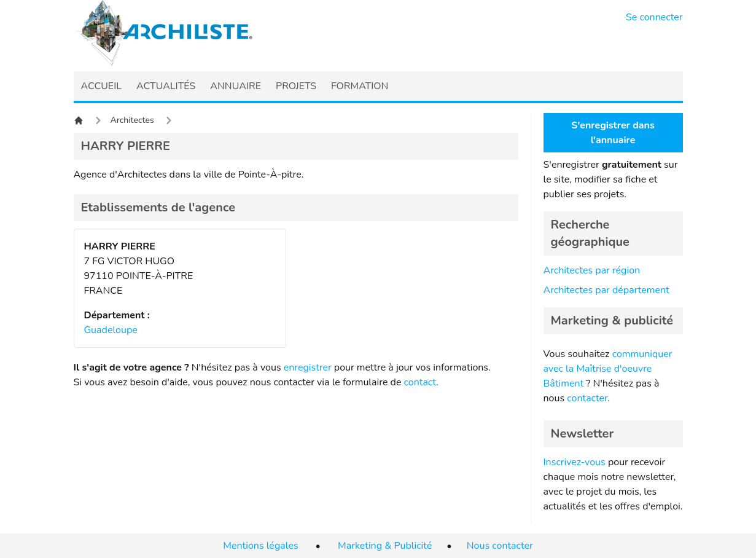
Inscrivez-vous (575, 462)
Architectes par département (606, 290)
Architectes (132, 120)
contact (420, 382)
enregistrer (308, 367)
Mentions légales (260, 546)
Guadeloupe (111, 330)
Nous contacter (500, 546)
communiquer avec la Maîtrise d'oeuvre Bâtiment (608, 369)
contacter (587, 398)
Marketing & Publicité (385, 546)
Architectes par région (592, 270)
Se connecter (654, 17)
